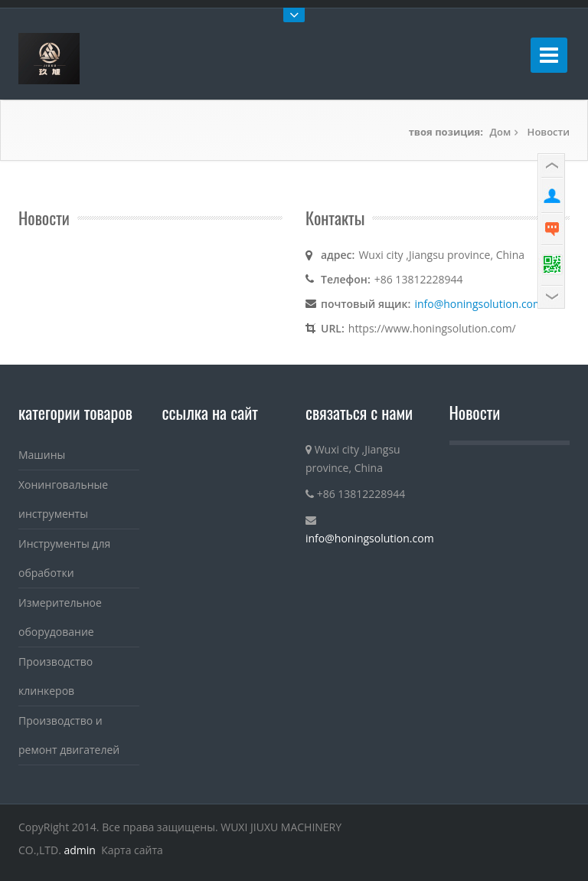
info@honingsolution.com (479, 304)
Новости (549, 132)
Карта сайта (132, 850)
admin (80, 850)
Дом (501, 132)
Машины (42, 455)
